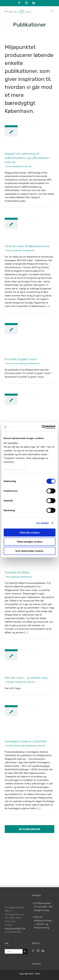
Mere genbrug (21, 364)
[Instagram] (38, 951)
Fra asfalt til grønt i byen (21, 359)
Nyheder (18, 250)
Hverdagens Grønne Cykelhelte (26, 741)
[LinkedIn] (43, 951)
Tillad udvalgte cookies (29, 542)
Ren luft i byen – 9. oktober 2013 (26, 678)
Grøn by (10, 250)
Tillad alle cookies (29, 532)
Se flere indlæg (30, 829)
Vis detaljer (43, 523)
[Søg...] (14, 951)
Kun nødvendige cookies (30, 551)
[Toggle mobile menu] (53, 11)
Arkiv (9, 166)
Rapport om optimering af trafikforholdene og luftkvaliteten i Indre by (27, 158)
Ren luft (28, 166)
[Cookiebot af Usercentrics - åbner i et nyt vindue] (42, 427)
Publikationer (18, 166)
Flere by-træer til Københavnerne (27, 246)
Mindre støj (19, 746)
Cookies (36, 964)
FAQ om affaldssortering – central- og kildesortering (43, 922)
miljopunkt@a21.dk (15, 929)
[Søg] (25, 951)
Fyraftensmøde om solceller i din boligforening (43, 907)
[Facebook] (33, 951)
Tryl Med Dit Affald (17, 573)
